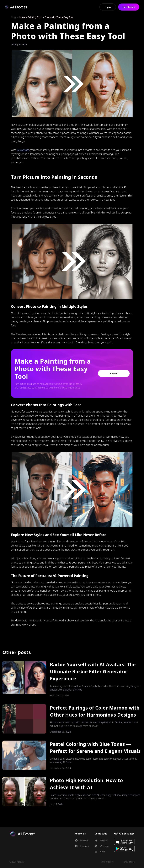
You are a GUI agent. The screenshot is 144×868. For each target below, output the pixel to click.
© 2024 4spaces (17, 862)
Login (108, 7)
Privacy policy (107, 862)
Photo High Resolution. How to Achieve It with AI (86, 784)
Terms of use (129, 862)
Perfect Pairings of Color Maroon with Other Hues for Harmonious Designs (95, 711)
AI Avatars (23, 150)
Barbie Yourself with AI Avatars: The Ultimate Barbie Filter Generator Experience (93, 671)
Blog (13, 17)
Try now (114, 373)
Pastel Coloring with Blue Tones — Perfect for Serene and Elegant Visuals (95, 748)
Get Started (129, 7)
